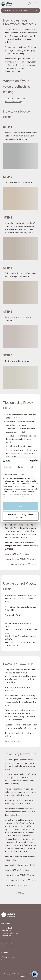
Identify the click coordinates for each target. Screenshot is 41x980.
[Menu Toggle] (36, 4)
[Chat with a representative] (35, 974)
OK (20, 506)
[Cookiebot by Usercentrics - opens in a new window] (29, 461)
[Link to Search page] (30, 4)
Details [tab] (21, 467)
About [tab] (34, 467)
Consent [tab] (7, 467)
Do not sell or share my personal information (21, 516)
